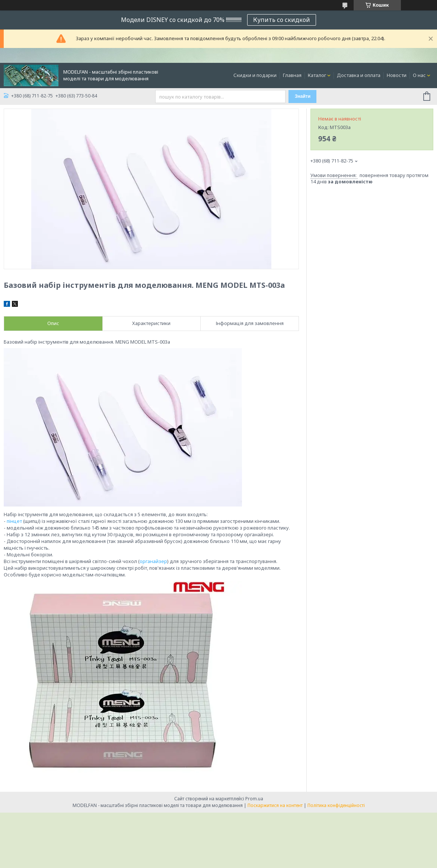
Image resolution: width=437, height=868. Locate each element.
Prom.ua (254, 799)
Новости (397, 75)
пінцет (14, 521)
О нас (419, 75)
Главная (292, 75)
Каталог (317, 75)
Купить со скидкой (282, 20)
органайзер (153, 561)
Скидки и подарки (255, 75)
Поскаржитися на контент (275, 805)
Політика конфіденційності (336, 805)
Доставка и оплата (359, 75)
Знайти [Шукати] (303, 96)
